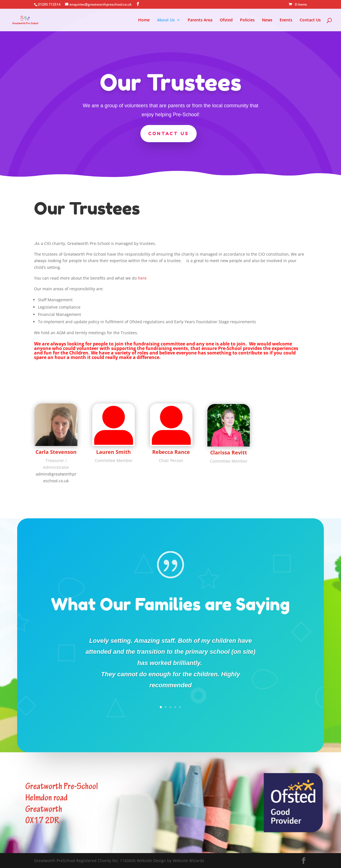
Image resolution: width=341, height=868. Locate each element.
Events (286, 20)
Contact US (169, 133)
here (142, 278)
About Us (166, 20)
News (267, 20)
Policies (247, 20)
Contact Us (310, 20)
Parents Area (200, 20)
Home (144, 20)
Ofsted (226, 20)
